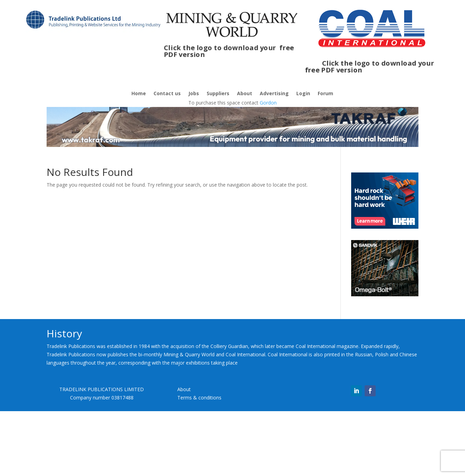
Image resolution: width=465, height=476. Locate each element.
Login (303, 94)
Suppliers (218, 94)
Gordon (268, 103)
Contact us (167, 94)
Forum (325, 94)
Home (139, 94)
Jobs (194, 94)
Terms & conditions (199, 398)
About (245, 94)
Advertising (274, 94)
